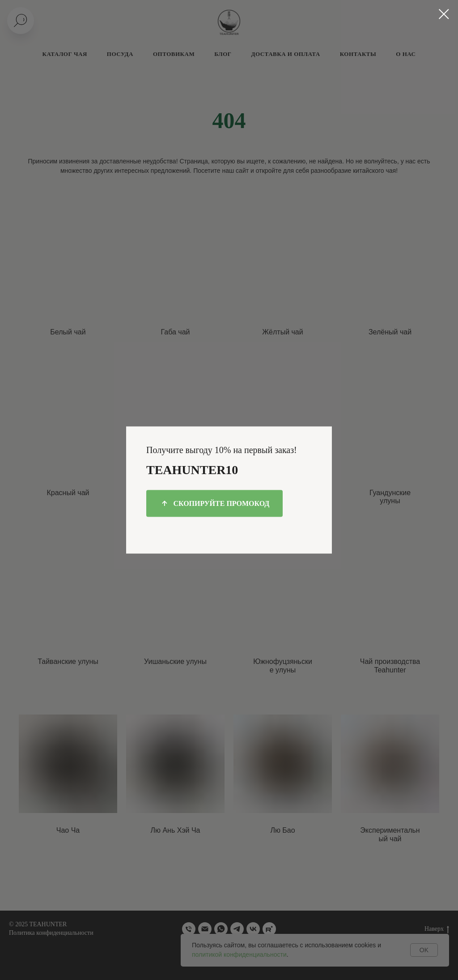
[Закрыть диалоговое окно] (444, 14)
